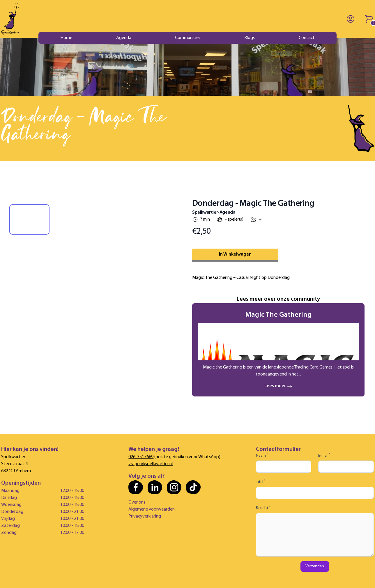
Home (66, 38)
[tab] (29, 219)
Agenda (124, 38)
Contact (307, 38)
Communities (188, 38)
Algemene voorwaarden (152, 509)
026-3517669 (141, 457)
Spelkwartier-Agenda (214, 212)
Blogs (250, 38)
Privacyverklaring (145, 516)
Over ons (137, 502)
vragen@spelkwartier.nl (151, 464)
